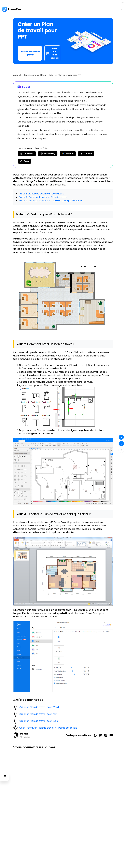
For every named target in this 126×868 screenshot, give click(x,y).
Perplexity (48, 154)
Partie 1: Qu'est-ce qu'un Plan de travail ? (42, 194)
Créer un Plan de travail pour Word (39, 707)
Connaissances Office (35, 75)
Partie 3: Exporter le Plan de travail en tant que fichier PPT (51, 200)
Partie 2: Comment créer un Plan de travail (43, 197)
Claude (86, 154)
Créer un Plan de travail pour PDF (38, 714)
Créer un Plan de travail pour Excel (39, 721)
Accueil (17, 75)
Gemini (68, 154)
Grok (25, 161)
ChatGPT (27, 154)
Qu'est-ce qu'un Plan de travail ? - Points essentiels (48, 727)
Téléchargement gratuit (30, 53)
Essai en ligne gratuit (52, 53)
